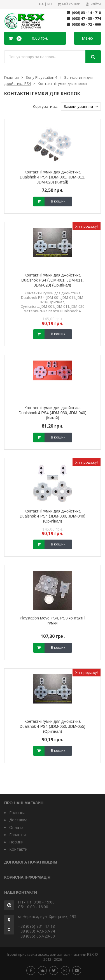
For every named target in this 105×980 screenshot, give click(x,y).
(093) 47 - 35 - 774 (86, 18)
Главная (11, 77)
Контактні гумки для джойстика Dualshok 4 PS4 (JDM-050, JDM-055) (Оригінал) (53, 726)
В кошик (58, 201)
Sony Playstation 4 (41, 77)
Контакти (18, 849)
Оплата (16, 827)
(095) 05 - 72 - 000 (86, 24)
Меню (87, 38)
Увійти (96, 4)
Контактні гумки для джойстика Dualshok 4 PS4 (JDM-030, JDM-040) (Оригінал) (53, 516)
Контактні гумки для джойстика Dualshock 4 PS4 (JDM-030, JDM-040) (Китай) (53, 413)
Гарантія (17, 835)
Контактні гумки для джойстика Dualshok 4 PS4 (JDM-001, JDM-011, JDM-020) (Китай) (52, 177)
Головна (17, 813)
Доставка (18, 820)
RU (50, 4)
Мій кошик (71, 4)
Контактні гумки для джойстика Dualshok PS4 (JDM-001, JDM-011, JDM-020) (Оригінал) (53, 280)
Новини (16, 842)
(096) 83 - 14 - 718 (86, 13)
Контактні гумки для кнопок (63, 84)
